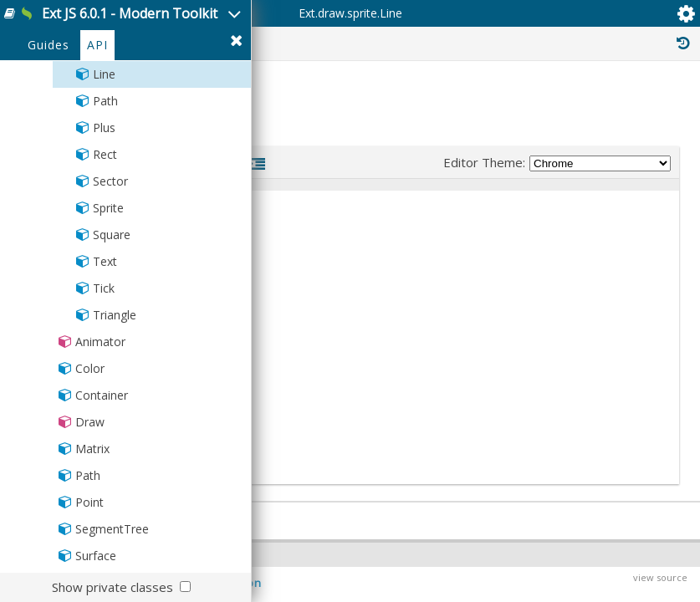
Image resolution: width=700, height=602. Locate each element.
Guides (49, 45)
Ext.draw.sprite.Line (350, 13)
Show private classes (112, 587)
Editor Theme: (557, 163)
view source (660, 577)
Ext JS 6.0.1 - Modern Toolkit (130, 13)
